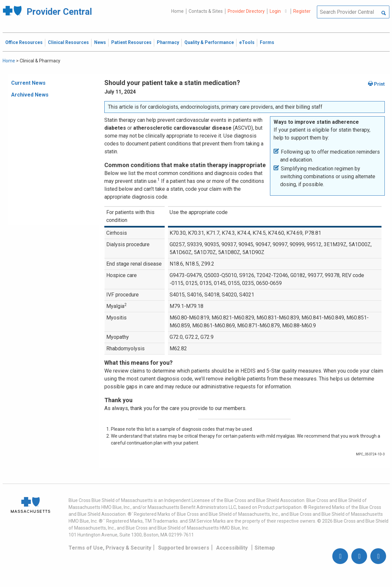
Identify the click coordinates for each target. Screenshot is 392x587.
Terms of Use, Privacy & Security (110, 548)
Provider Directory (246, 11)
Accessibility (232, 548)
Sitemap (265, 548)
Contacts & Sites (206, 11)
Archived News (30, 95)
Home (177, 11)
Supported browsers (184, 548)
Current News (28, 83)
